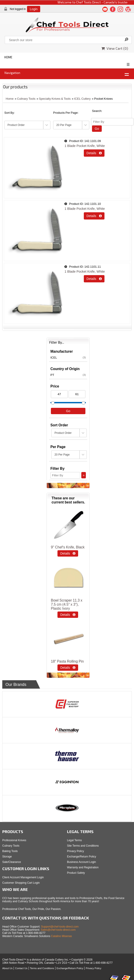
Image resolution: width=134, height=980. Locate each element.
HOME (8, 57)
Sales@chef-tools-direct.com (58, 930)
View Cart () (115, 48)
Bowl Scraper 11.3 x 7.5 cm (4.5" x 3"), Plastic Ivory (67, 604)
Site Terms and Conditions (83, 846)
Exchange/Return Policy (82, 857)
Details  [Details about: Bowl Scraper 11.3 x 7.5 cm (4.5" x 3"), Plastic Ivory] (68, 615)
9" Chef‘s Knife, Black (68, 547)
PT (68, 375)
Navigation (12, 73)
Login (34, 9)
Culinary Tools (26, 99)
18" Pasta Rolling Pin (67, 661)
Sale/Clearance (12, 862)
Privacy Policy (76, 851)
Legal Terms (74, 840)
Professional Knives (14, 840)
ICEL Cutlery (82, 99)
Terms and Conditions (42, 968)
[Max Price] (77, 394)
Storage (7, 857)
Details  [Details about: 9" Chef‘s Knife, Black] (68, 553)
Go (97, 129)
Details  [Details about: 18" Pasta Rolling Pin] (68, 668)
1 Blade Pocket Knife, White (85, 146)
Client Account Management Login (23, 877)
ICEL (68, 357)
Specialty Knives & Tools (55, 99)
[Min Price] (59, 394)
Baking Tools (10, 851)
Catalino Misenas (62, 936)
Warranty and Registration (83, 867)
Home (10, 99)
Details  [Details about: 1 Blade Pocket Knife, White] (94, 153)
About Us (7, 968)
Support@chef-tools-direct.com (60, 927)
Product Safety (76, 873)
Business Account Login (81, 862)
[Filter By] (112, 122)
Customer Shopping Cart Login (21, 883)
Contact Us (21, 968)
